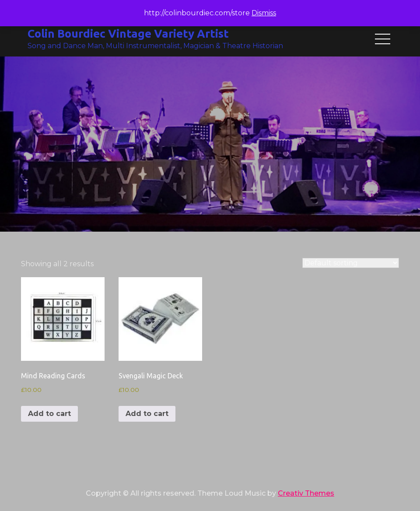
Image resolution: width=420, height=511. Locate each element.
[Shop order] (351, 263)
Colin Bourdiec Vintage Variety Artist (128, 33)
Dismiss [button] (264, 13)
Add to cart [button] (49, 414)
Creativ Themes (306, 493)
